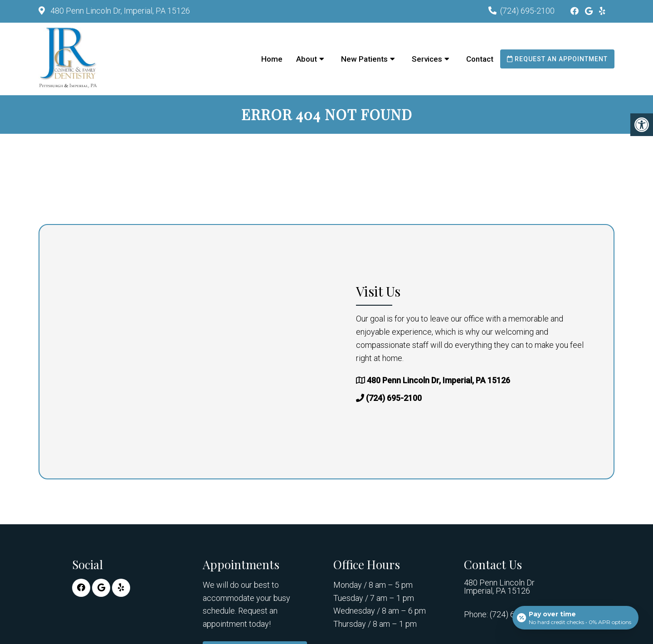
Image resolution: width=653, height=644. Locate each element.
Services (427, 59)
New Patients (364, 59)
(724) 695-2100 (527, 11)
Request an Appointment (557, 59)
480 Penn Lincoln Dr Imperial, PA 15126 (499, 587)
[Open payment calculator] (575, 618)
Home (272, 59)
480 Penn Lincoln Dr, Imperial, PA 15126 (119, 11)
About (307, 59)
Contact (480, 59)
